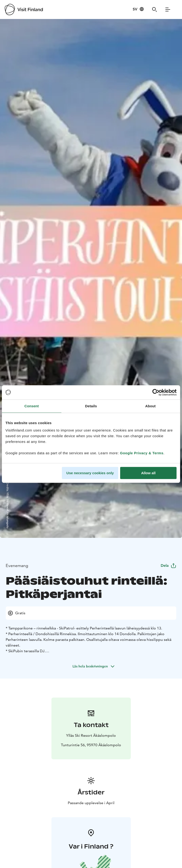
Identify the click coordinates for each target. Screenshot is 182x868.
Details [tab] (91, 406)
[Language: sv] (138, 9)
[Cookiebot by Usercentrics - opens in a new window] (156, 392)
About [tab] (150, 406)
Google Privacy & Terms (142, 453)
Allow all (148, 473)
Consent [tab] (32, 406)
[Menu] (168, 9)
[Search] (155, 9)
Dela (168, 565)
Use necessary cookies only (90, 473)
